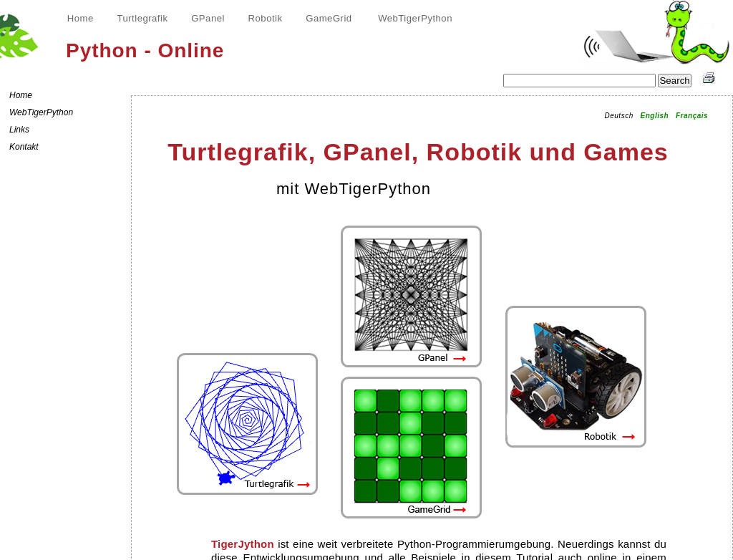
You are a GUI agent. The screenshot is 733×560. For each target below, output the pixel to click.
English (655, 116)
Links (19, 130)
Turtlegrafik (142, 18)
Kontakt (24, 147)
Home (81, 18)
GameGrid (329, 18)
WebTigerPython (415, 18)
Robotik (266, 18)
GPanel (208, 18)
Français (692, 116)
